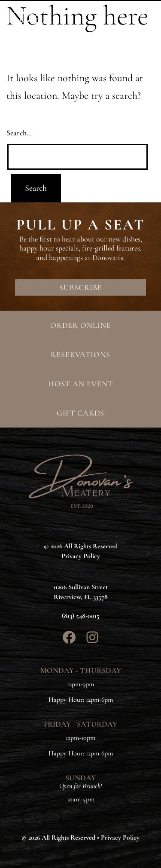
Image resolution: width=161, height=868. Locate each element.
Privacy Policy (120, 837)
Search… (19, 133)
